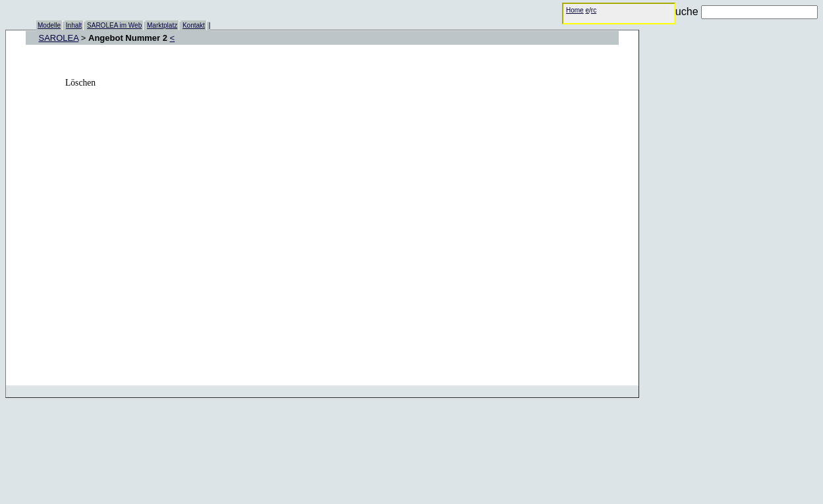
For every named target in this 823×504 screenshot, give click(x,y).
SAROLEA (59, 38)
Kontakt (194, 25)
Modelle (49, 25)
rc (594, 10)
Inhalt (74, 25)
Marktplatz (162, 25)
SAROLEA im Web (114, 25)
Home (575, 10)
